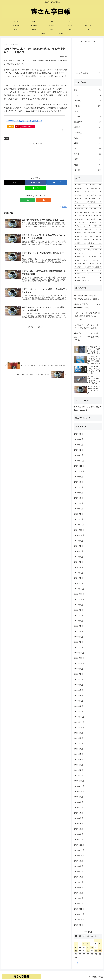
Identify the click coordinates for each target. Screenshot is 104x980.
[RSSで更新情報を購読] (38, 200)
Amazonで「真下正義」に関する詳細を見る (24, 121)
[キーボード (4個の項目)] (94, 274)
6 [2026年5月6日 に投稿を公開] (88, 944)
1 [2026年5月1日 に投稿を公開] (96, 940)
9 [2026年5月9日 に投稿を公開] (100, 944)
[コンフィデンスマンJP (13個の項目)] (93, 236)
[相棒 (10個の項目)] (95, 247)
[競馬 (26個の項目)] (98, 216)
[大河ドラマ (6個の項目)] (80, 267)
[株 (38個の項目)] (87, 212)
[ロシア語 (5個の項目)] (85, 270)
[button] (100, 73)
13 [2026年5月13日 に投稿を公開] (88, 947)
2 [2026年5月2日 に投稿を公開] (100, 940)
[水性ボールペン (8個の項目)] (83, 257)
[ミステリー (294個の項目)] (82, 185)
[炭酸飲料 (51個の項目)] (95, 199)
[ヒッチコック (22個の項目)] (82, 223)
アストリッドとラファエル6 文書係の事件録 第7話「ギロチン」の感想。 (87, 316)
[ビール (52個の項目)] (96, 195)
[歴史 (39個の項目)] (78, 212)
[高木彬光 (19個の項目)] (89, 229)
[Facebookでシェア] (36, 182)
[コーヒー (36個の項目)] (96, 212)
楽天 (17, 126)
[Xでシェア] (14, 182)
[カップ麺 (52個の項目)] (81, 199)
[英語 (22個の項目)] (96, 219)
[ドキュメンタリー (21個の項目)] (83, 226)
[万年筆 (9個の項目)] (96, 250)
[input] (88, 73)
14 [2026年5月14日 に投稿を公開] (92, 947)
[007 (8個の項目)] (96, 257)
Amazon (11, 126)
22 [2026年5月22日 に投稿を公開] (96, 951)
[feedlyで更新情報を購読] (33, 200)
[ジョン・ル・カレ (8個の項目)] (88, 253)
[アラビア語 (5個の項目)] (96, 270)
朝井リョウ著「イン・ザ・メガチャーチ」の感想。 (87, 306)
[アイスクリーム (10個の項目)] (82, 250)
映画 (6, 139)
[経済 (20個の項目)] (97, 226)
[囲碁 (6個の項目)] (98, 267)
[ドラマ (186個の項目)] (95, 185)
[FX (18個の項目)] (98, 229)
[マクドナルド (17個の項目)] (94, 233)
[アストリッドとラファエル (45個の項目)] (88, 205)
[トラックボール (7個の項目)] (82, 264)
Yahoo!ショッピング (28, 127)
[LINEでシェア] (36, 188)
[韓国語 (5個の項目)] (80, 274)
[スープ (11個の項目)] (81, 247)
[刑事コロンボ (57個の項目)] (82, 195)
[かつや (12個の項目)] (87, 240)
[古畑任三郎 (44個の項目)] (81, 209)
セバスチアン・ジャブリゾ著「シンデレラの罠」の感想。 (86, 326)
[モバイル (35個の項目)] (79, 216)
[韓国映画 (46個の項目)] (95, 202)
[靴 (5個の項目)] (77, 270)
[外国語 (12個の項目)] (80, 243)
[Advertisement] (36, 159)
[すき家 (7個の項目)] (97, 260)
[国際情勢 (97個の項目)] (96, 188)
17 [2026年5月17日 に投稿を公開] (76, 951)
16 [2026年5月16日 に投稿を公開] (100, 947)
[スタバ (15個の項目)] (79, 236)
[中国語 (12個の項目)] (97, 240)
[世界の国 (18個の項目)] (80, 233)
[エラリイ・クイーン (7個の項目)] (83, 260)
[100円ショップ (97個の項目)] (82, 188)
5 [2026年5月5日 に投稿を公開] (84, 944)
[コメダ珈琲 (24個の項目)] (82, 219)
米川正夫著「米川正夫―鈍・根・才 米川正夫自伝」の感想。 (87, 297)
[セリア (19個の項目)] (79, 229)
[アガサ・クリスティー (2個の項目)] (88, 281)
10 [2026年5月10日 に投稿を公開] (76, 947)
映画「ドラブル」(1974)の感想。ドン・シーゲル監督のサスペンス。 (87, 337)
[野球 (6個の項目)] (90, 267)
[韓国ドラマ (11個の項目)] (94, 243)
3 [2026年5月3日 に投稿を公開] (76, 944)
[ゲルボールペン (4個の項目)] (88, 277)
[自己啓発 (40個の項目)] (95, 209)
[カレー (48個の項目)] (81, 202)
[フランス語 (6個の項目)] (95, 264)
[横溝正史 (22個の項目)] (95, 223)
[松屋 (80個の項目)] (80, 192)
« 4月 (76, 963)
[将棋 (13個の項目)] (78, 240)
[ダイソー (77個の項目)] (94, 192)
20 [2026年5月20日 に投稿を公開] (88, 951)
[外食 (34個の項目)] (89, 216)
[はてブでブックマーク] (57, 182)
